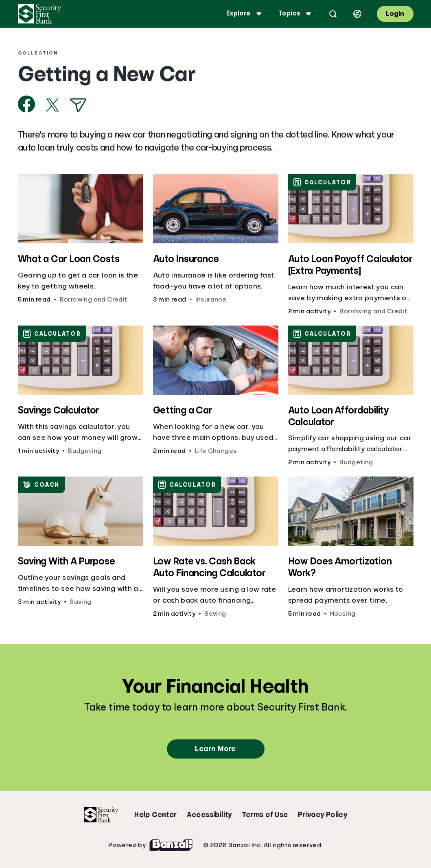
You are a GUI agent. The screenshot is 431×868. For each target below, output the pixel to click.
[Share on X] (53, 105)
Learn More (215, 749)
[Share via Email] (78, 105)
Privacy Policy (323, 815)
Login (395, 14)
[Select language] (357, 14)
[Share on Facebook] (27, 104)
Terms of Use (265, 815)
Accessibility (209, 815)
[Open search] (333, 14)
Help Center (155, 815)
